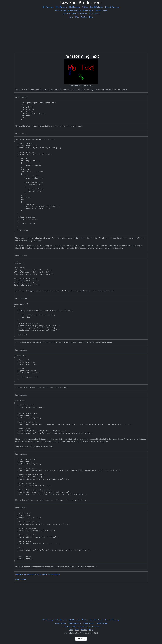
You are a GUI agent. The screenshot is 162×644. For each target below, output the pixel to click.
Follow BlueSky (60, 10)
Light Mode (81, 639)
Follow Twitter (88, 10)
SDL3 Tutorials (74, 7)
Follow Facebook (74, 10)
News (71, 17)
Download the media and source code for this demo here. (38, 574)
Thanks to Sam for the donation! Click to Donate (81, 14)
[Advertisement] (76, 33)
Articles (85, 7)
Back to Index (21, 579)
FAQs (77, 17)
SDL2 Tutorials (61, 7)
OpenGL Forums (112, 7)
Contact (84, 17)
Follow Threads (102, 10)
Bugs (91, 17)
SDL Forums (48, 7)
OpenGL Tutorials (96, 7)
